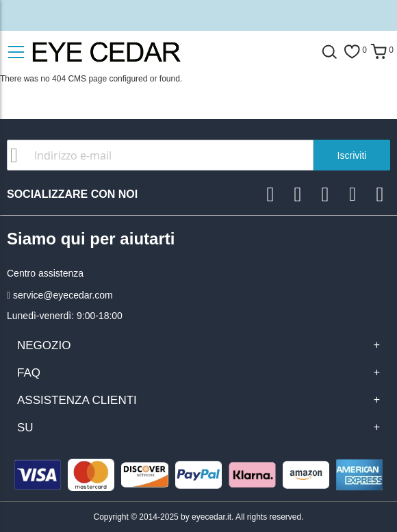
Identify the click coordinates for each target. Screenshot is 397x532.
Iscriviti (352, 155)
